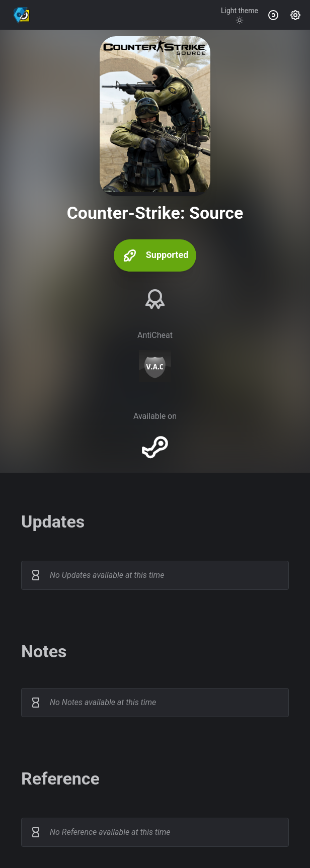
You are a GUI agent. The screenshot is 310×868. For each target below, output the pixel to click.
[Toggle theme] (240, 15)
